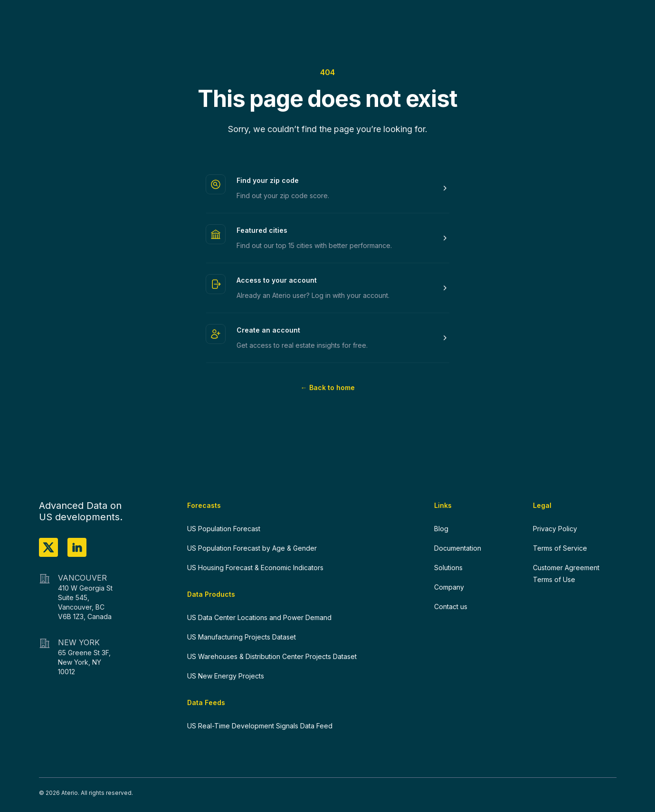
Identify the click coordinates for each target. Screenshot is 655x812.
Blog (441, 529)
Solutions (448, 568)
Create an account (268, 330)
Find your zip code (268, 180)
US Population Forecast (224, 529)
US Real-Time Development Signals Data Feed (260, 726)
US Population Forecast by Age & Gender (252, 548)
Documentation (458, 548)
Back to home (328, 387)
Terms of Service (560, 548)
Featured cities (262, 230)
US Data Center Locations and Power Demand (259, 617)
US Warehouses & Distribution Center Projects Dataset (272, 656)
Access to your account (277, 280)
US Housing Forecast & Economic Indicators (255, 568)
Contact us (451, 607)
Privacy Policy (555, 529)
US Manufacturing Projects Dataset (242, 637)
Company (449, 587)
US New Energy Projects (226, 676)
